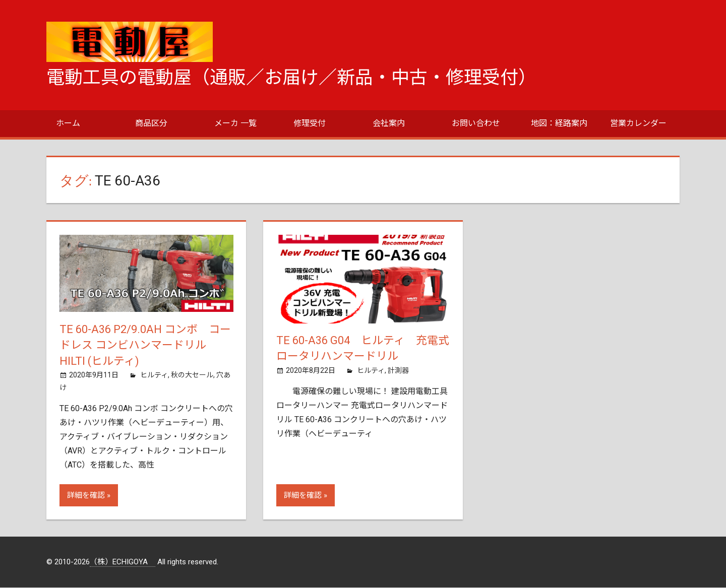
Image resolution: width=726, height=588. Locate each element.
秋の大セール (192, 375)
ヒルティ (154, 375)
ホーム (68, 123)
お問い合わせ (476, 123)
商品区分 (151, 123)
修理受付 (310, 123)
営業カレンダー (638, 123)
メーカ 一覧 (235, 123)
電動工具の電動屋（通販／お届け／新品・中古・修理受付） (291, 78)
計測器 (398, 370)
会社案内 (389, 123)
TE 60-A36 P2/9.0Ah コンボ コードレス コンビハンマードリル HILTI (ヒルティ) (145, 345)
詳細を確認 (86, 496)
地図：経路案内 (559, 123)
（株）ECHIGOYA (123, 562)
